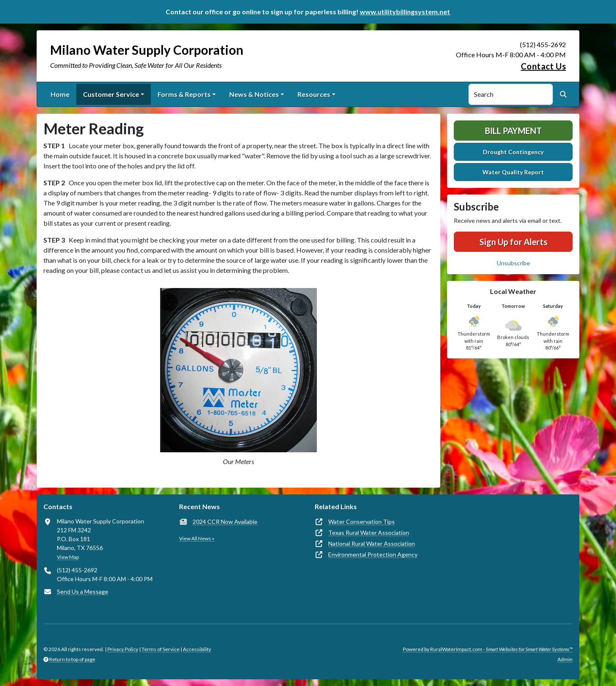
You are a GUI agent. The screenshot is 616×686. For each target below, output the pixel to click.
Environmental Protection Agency (373, 554)
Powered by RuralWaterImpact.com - (488, 649)
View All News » (197, 538)
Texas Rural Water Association (369, 533)
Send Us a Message (83, 591)
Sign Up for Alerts (513, 242)
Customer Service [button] (111, 94)
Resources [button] (314, 94)
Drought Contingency (513, 152)
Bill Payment (513, 131)
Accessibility (197, 649)
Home (60, 94)
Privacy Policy (123, 649)
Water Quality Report (513, 172)
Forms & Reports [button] (184, 94)
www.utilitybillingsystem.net (405, 12)
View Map (68, 557)
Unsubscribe (513, 263)
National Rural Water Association (372, 543)
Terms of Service (161, 649)
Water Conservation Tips (362, 522)
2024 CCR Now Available (225, 522)
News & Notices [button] (254, 94)
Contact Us (543, 66)
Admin (565, 659)
